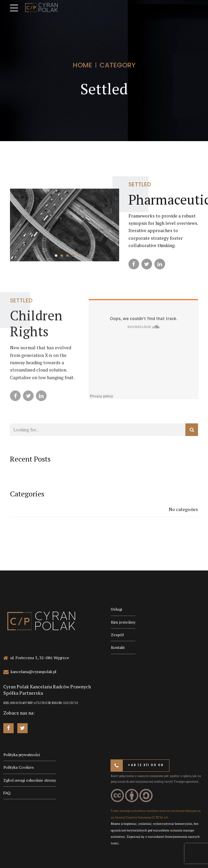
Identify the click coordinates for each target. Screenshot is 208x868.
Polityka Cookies (19, 767)
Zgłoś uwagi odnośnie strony (30, 780)
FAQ (7, 793)
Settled (140, 185)
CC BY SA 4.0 (160, 818)
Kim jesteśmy (123, 622)
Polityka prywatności (22, 755)
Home (83, 65)
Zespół (117, 635)
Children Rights (36, 328)
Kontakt (118, 647)
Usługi (116, 609)
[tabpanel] (65, 225)
